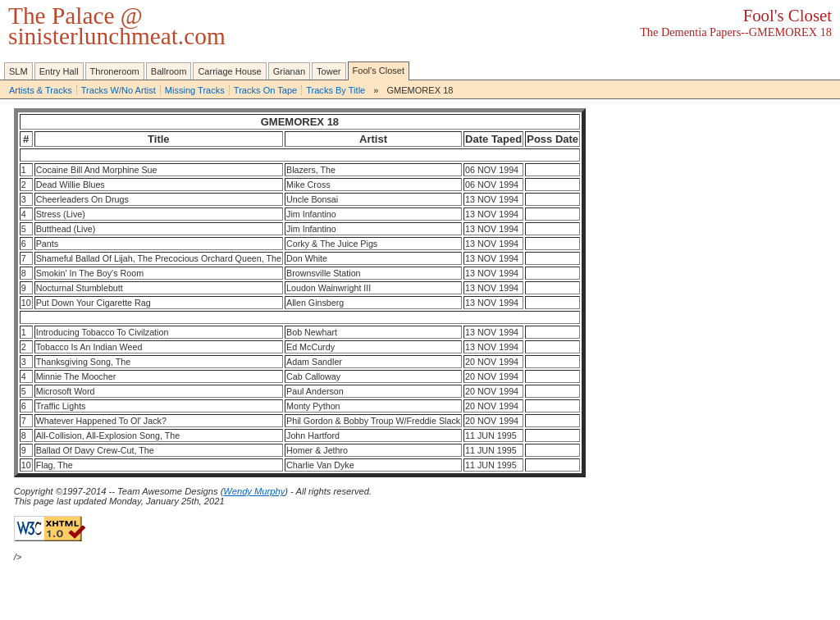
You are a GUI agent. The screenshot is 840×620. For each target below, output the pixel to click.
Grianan (289, 71)
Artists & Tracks (41, 90)
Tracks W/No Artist (119, 90)
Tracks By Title (336, 90)
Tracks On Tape (265, 90)
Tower (329, 71)
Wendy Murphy (254, 491)
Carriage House (229, 71)
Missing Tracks (195, 90)
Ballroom (169, 71)
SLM (18, 71)
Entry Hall (59, 71)
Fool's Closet (379, 71)
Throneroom (115, 71)
